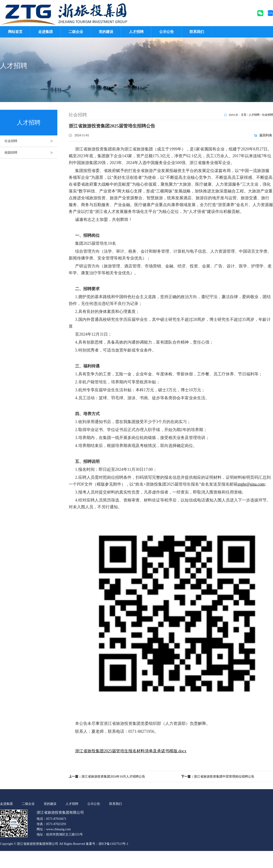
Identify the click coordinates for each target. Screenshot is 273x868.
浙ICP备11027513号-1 (113, 844)
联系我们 (197, 32)
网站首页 (15, 32)
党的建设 (106, 32)
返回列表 (266, 135)
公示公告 (167, 32)
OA (270, 13)
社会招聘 (31, 141)
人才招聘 (136, 32)
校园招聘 (31, 153)
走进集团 (45, 32)
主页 (244, 115)
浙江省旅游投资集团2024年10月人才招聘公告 (107, 777)
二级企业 (76, 32)
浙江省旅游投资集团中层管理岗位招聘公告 (218, 777)
